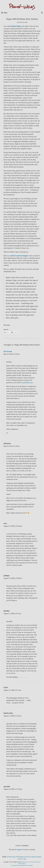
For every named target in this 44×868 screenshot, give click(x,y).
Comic (24, 859)
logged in (20, 850)
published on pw (27, 383)
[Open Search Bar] (42, 13)
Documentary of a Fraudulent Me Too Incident (22, 865)
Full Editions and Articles (24, 857)
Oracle (20, 859)
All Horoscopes (11, 857)
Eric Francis (8, 351)
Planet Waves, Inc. (26, 862)
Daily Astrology (36, 857)
